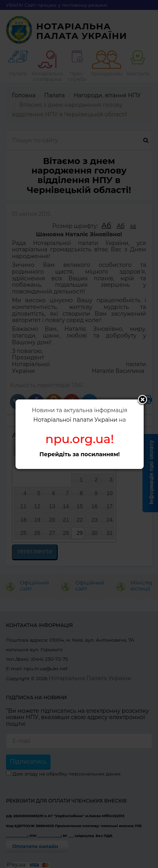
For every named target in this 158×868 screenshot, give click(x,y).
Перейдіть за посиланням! (80, 454)
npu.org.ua (78, 439)
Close (142, 400)
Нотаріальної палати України (75, 420)
